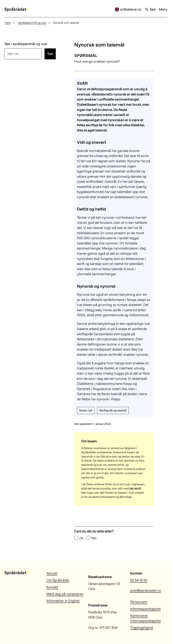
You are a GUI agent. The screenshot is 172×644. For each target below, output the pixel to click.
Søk (150, 9)
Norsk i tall (86, 410)
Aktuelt (52, 573)
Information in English (63, 601)
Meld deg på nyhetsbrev (65, 594)
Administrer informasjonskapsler (146, 618)
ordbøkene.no (128, 9)
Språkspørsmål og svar (32, 23)
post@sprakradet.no (146, 591)
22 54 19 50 (139, 580)
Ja (81, 538)
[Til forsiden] (16, 10)
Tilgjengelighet (142, 628)
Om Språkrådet (58, 580)
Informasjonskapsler (146, 609)
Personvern (139, 602)
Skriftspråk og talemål (113, 410)
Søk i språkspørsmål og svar (26, 44)
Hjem (8, 23)
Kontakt (52, 587)
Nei (94, 538)
